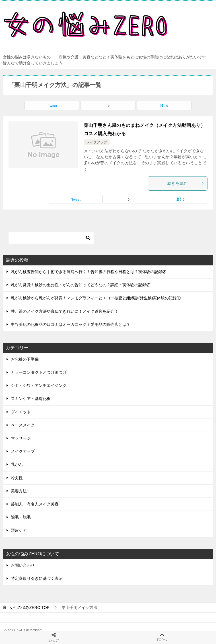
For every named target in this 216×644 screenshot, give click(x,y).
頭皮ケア (19, 530)
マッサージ (21, 438)
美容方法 (19, 491)
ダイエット (21, 412)
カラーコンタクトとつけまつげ (39, 372)
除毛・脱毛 (21, 517)
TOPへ (162, 637)
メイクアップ (97, 142)
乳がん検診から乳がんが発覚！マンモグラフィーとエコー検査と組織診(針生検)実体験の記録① (96, 298)
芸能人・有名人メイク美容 (35, 504)
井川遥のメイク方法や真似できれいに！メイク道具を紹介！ (65, 311)
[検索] (51, 238)
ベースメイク (23, 425)
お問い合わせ (23, 565)
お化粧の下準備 (25, 359)
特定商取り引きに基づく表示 (37, 578)
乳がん (17, 464)
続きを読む (186, 183)
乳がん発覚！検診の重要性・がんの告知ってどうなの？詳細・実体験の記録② (81, 285)
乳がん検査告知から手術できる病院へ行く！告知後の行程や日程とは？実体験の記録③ (89, 272)
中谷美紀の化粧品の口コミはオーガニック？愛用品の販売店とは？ (71, 324)
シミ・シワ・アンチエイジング (39, 385)
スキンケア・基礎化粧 (31, 399)
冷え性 (17, 478)
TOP (29, 608)
